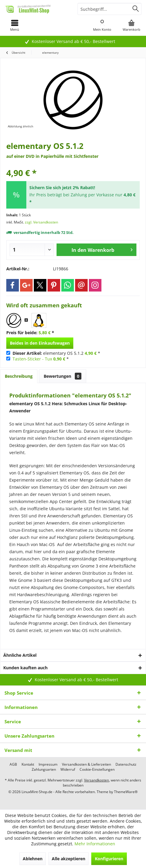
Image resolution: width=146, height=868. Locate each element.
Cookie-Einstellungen (97, 770)
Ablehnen (33, 859)
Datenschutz (126, 764)
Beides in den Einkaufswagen (40, 343)
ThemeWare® (126, 792)
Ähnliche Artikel (20, 655)
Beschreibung (19, 376)
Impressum (48, 764)
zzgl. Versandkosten (41, 222)
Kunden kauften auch (25, 668)
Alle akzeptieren (69, 859)
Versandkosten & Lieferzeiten (86, 764)
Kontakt (28, 764)
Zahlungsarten (44, 770)
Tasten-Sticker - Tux (32, 359)
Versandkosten (96, 780)
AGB (13, 764)
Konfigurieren (109, 859)
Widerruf (68, 770)
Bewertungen (63, 376)
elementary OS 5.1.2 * (56, 353)
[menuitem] (15, 25)
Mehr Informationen (95, 844)
